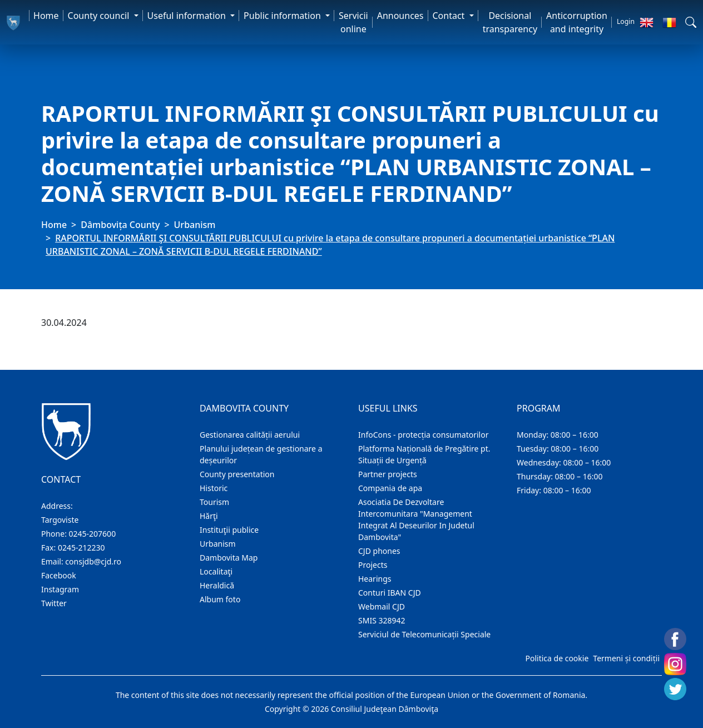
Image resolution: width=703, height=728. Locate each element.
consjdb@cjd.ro (93, 561)
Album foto (220, 599)
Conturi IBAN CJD (390, 593)
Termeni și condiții (626, 658)
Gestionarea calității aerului (250, 435)
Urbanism (195, 225)
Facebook (59, 575)
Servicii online (353, 22)
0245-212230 (81, 548)
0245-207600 (93, 534)
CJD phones (379, 551)
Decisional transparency (510, 22)
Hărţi (209, 516)
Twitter (54, 603)
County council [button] (100, 16)
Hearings (375, 579)
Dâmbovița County (120, 225)
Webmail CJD (382, 606)
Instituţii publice (229, 530)
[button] (691, 22)
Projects (373, 565)
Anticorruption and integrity (577, 22)
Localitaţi (216, 571)
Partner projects (388, 474)
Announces (400, 16)
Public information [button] (283, 16)
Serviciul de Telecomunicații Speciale (424, 634)
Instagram (60, 589)
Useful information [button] (188, 16)
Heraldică (217, 585)
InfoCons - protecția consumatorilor (424, 435)
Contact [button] (450, 16)
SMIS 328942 (382, 620)
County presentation (237, 474)
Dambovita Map (229, 558)
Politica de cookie (557, 658)
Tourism (214, 502)
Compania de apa (390, 488)
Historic (214, 488)
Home (46, 16)
